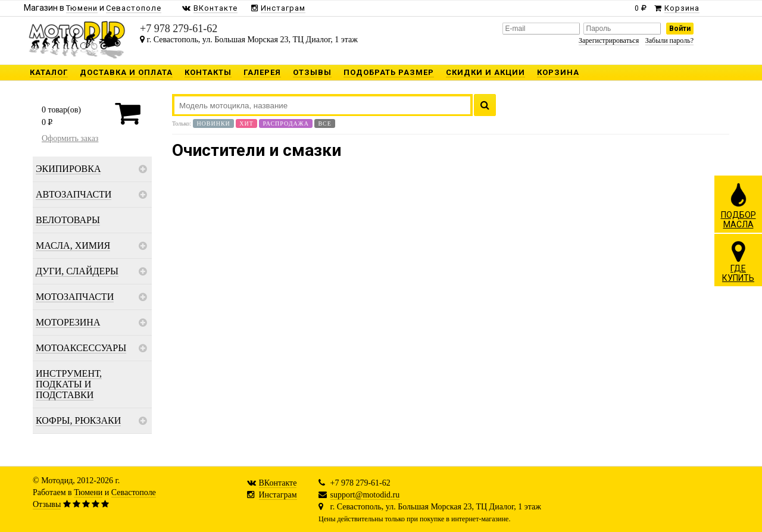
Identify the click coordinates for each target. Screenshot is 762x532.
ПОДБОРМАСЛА (738, 205)
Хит (246, 123)
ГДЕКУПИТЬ (738, 261)
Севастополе (134, 492)
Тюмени (88, 492)
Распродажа (286, 123)
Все (324, 123)
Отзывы (47, 504)
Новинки (213, 123)
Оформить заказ (70, 138)
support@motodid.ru (365, 495)
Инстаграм (278, 495)
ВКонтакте (278, 483)
